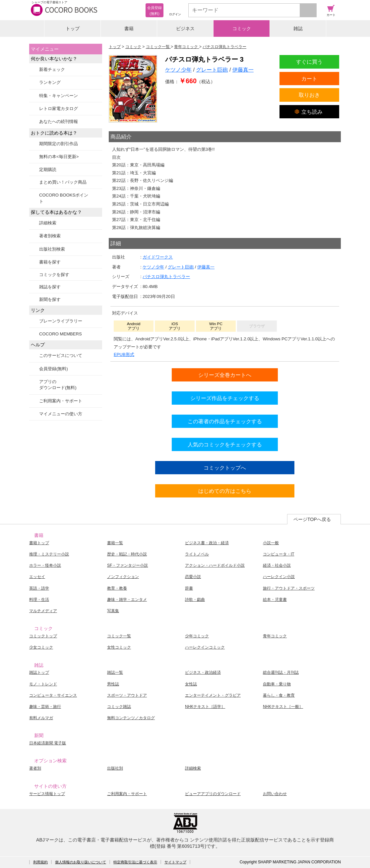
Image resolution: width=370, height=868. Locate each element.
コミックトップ (43, 636)
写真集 (113, 611)
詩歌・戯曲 (195, 600)
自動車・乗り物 (277, 684)
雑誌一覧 (115, 672)
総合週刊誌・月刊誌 (281, 672)
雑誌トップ (39, 672)
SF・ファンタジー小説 (127, 565)
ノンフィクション (123, 577)
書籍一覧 (115, 543)
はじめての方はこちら (225, 491)
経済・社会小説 (277, 565)
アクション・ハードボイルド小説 (215, 565)
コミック (242, 29)
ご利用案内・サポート (61, 401)
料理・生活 (39, 600)
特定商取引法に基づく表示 (135, 862)
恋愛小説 (193, 577)
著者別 (35, 768)
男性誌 (113, 684)
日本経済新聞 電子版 (48, 743)
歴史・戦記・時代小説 (127, 554)
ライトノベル (197, 554)
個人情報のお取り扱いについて (81, 862)
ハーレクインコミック (205, 647)
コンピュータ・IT (279, 554)
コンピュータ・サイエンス (53, 695)
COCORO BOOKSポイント (64, 198)
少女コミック (41, 647)
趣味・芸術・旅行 (45, 707)
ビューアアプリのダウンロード (213, 794)
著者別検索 (50, 236)
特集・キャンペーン (59, 96)
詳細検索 (48, 223)
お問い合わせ (275, 794)
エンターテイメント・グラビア (213, 695)
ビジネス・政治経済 (203, 672)
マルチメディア (43, 611)
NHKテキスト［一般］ (283, 707)
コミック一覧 (119, 636)
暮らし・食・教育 (279, 695)
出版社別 (115, 768)
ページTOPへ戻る (312, 519)
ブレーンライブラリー (61, 321)
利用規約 (40, 862)
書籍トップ (39, 543)
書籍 (129, 29)
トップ (73, 29)
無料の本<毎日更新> (59, 157)
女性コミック (119, 647)
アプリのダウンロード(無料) (58, 385)
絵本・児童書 (275, 600)
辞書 (189, 588)
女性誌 (191, 684)
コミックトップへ (225, 468)
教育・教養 (117, 588)
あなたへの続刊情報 (59, 121)
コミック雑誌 (119, 707)
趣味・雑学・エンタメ (127, 600)
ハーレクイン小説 (279, 577)
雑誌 (298, 29)
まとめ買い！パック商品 (63, 182)
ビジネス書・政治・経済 (207, 543)
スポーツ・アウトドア (127, 695)
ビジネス (185, 29)
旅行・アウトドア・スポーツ (289, 588)
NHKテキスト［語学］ (205, 707)
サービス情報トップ (47, 794)
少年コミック (197, 636)
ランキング (50, 82)
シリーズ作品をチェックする (225, 398)
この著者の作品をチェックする (225, 421)
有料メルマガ (41, 718)
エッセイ (37, 577)
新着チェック (52, 69)
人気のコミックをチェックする (225, 444)
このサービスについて (61, 355)
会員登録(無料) (54, 369)
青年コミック (275, 636)
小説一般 (271, 543)
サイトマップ (175, 862)
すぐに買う (309, 62)
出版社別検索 (52, 249)
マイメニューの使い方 (61, 414)
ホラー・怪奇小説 (45, 565)
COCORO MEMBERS (61, 334)
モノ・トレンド (43, 684)
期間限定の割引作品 (59, 144)
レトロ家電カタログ (59, 109)
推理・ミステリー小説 (49, 554)
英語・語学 (39, 588)
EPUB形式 (124, 354)
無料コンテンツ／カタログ (131, 718)
